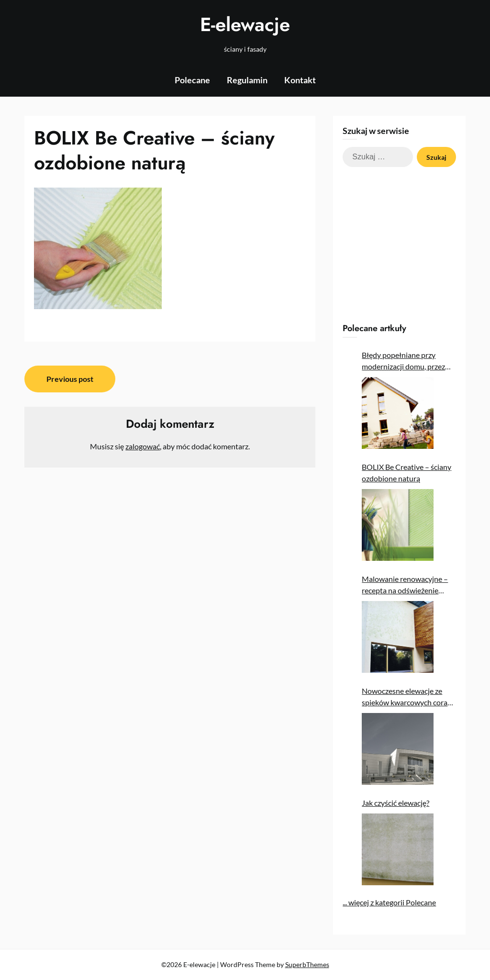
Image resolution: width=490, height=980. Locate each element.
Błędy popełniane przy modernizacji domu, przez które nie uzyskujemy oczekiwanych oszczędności (407, 361)
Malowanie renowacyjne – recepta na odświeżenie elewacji (405, 585)
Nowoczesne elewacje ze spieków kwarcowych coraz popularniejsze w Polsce (406, 697)
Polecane (192, 80)
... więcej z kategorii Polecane (389, 902)
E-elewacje (245, 24)
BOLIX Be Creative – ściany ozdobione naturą (406, 473)
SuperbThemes (307, 964)
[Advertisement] (414, 244)
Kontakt (300, 80)
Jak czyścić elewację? (395, 803)
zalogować (143, 446)
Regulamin (247, 80)
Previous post (70, 379)
